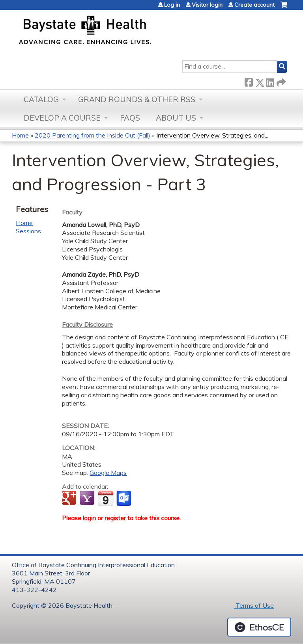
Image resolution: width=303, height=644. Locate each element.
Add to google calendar (70, 499)
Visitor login (207, 5)
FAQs (130, 118)
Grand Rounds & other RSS (137, 99)
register (115, 518)
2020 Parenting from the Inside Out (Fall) (93, 135)
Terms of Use (254, 605)
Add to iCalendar (106, 498)
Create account (254, 5)
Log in (172, 5)
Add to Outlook (124, 499)
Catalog (41, 99)
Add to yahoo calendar (88, 499)
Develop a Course (62, 118)
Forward (281, 81)
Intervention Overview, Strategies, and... (212, 135)
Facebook (249, 81)
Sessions (28, 231)
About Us (176, 118)
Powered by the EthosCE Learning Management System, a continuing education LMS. (259, 627)
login (89, 518)
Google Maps (108, 473)
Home (20, 135)
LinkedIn (270, 81)
